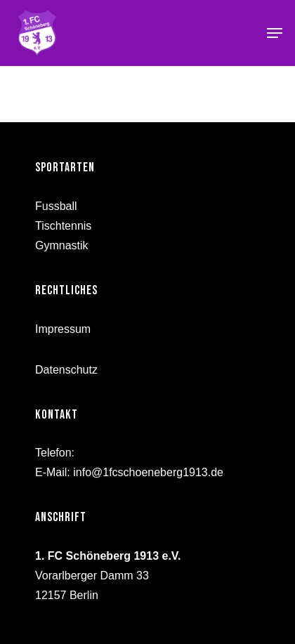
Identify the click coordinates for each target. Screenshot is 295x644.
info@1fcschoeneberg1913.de (148, 472)
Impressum (63, 329)
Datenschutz (66, 370)
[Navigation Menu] (275, 33)
